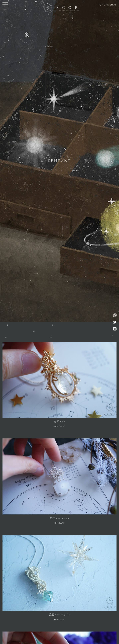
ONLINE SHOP (108, 5)
